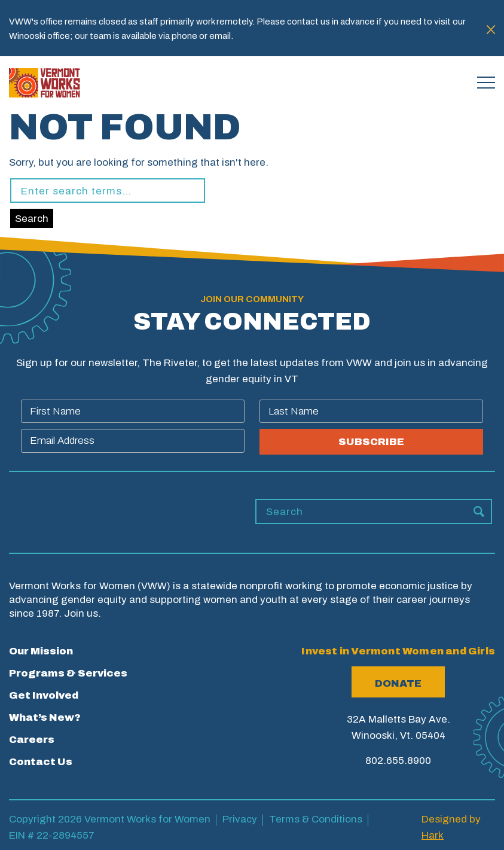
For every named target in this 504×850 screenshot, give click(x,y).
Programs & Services (68, 673)
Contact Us (41, 762)
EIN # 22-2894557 (52, 835)
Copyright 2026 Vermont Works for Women (110, 819)
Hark (433, 835)
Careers (32, 740)
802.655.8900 (398, 761)
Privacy (240, 819)
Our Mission (41, 651)
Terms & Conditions (316, 819)
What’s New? (45, 718)
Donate (398, 683)
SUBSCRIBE (371, 442)
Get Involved (44, 695)
